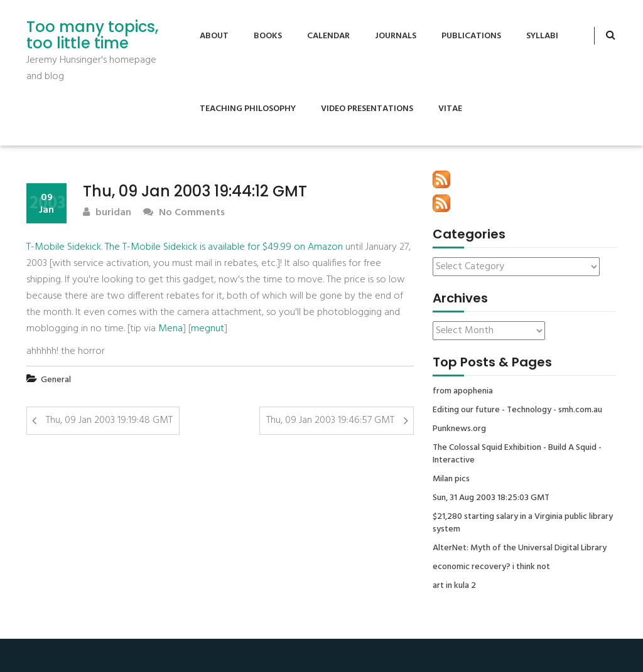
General (56, 380)
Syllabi (542, 36)
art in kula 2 (454, 586)
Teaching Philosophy (248, 109)
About (214, 36)
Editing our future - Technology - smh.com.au (517, 410)
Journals (396, 36)
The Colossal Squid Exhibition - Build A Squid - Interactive (517, 454)
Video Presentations (367, 109)
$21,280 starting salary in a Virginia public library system (523, 523)
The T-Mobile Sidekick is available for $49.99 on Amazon (224, 247)
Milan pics (451, 479)
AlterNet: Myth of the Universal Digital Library (520, 548)
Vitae (450, 109)
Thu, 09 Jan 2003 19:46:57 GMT (330, 420)
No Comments (184, 213)
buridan (107, 213)
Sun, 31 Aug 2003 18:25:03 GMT (491, 498)
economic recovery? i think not (491, 567)
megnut (208, 329)
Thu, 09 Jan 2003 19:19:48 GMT (109, 420)
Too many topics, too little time (92, 35)
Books (268, 36)
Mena (170, 329)
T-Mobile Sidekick (64, 247)
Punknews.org (459, 429)
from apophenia (463, 392)
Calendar (328, 36)
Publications (471, 36)
